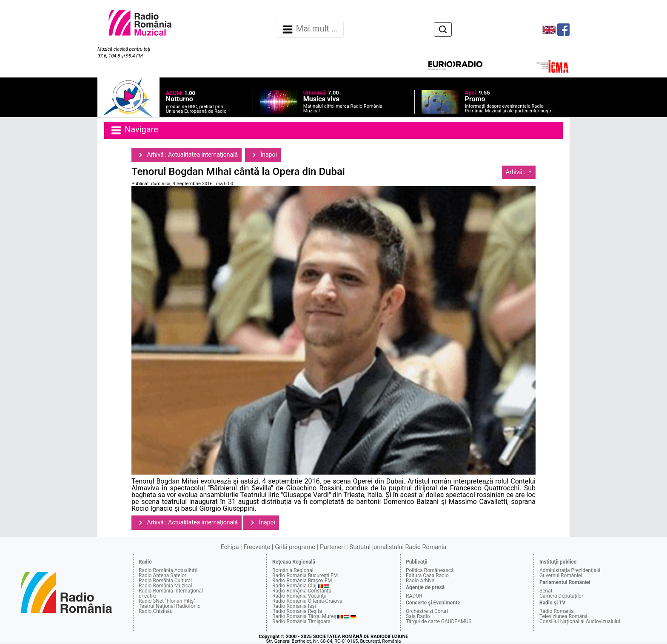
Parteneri (332, 547)
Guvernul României (561, 575)
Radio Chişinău (156, 611)
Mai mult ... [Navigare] (310, 29)
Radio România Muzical (165, 586)
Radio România (557, 611)
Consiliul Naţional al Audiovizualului (580, 621)
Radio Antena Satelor (162, 575)
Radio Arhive (420, 581)
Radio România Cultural (165, 581)
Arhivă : (516, 172)
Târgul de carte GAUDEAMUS (439, 621)
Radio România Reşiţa (297, 611)
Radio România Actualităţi (168, 570)
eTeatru (147, 596)
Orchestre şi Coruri (427, 611)
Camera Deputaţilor (561, 596)
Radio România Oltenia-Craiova (307, 601)
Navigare (134, 130)
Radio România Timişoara (301, 621)
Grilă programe (295, 547)
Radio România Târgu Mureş (304, 616)
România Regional (293, 570)
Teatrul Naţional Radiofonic (170, 606)
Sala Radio (418, 616)
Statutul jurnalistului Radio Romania (398, 547)
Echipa (230, 547)
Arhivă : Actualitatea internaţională (187, 155)
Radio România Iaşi (294, 606)
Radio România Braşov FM (302, 581)
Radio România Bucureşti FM (305, 575)
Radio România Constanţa (302, 591)
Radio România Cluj (294, 586)
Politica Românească (430, 570)
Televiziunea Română (563, 616)
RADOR (414, 596)
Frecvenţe (257, 547)
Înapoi (263, 155)
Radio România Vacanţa (299, 596)
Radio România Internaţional (171, 591)
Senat (546, 591)
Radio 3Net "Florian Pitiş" (167, 601)
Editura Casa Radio (427, 575)
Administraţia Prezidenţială (570, 570)
